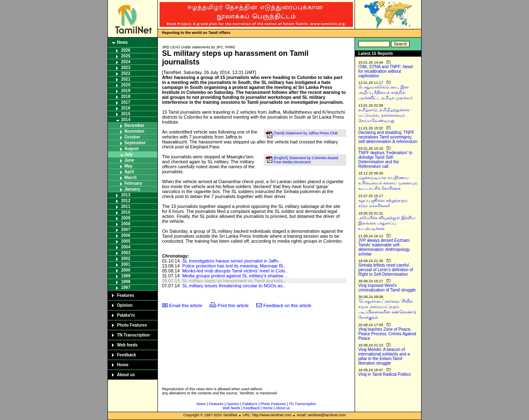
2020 (126, 85)
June (129, 160)
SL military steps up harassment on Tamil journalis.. (234, 281)
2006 (126, 235)
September (135, 143)
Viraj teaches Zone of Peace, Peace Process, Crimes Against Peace (387, 334)
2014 (126, 120)
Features (126, 295)
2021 (126, 79)
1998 (126, 282)
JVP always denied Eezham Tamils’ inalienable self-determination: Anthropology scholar (384, 247)
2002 (126, 259)
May (128, 166)
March (130, 178)
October (132, 137)
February (133, 183)
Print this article (233, 305)
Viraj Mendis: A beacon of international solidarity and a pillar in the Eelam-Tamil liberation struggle (384, 356)
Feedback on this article (287, 305)
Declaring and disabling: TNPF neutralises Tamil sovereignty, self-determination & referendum (388, 137)
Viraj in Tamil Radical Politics (385, 374)
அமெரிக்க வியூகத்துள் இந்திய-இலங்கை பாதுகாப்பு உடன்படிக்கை (387, 223)
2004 (126, 247)
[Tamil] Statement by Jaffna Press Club (306, 133)
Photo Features (132, 325)
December (134, 125)
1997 (126, 288)
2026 (126, 50)
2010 (126, 212)
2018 (126, 97)
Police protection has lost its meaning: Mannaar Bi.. (234, 266)
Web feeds (127, 345)
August (131, 149)
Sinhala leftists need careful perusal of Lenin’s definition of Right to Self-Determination (386, 270)
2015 (126, 114)
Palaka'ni (126, 315)
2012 (126, 201)
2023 (126, 68)
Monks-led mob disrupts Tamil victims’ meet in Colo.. (235, 271)
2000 (126, 270)
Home (123, 365)
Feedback (126, 355)
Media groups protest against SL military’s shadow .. (235, 276)
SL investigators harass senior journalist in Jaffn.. (231, 261)
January (132, 189)
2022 (126, 73)
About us (126, 375)
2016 (126, 108)
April (129, 172)
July (129, 154)
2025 (126, 56)
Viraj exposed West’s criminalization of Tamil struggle (387, 288)
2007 (126, 230)
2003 (126, 253)
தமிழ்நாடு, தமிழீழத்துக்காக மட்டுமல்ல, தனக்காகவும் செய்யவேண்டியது (384, 115)
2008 (126, 224)
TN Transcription (133, 335)
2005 (126, 241)
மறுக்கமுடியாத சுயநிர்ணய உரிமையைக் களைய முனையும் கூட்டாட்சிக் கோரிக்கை (388, 183)
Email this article (186, 305)
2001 (126, 264)
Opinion (125, 305)
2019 (126, 91)
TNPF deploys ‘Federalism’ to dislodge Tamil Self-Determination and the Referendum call (385, 160)
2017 (126, 102)
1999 (126, 276)
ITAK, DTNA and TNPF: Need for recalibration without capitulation (385, 71)
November (135, 131)
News (122, 42)
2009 (126, 218)
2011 (126, 206)
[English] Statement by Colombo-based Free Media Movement (306, 160)
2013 (126, 195)
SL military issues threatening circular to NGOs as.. (234, 286)
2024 (126, 62)
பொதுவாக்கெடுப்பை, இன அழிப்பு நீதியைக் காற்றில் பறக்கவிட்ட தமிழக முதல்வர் (385, 92)
